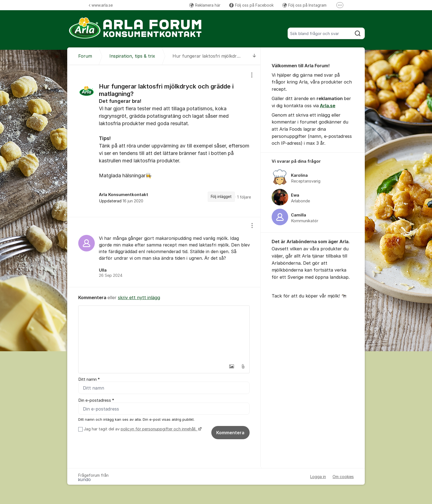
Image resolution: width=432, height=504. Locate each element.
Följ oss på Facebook (251, 5)
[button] (231, 366)
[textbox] (164, 333)
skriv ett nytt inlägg (139, 297)
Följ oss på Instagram (304, 5)
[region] (164, 141)
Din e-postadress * (96, 400)
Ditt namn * (89, 379)
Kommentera (230, 433)
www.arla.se (101, 5)
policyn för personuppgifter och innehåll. (159, 429)
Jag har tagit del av (142, 429)
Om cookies (343, 477)
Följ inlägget (221, 197)
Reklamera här (205, 5)
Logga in (318, 477)
